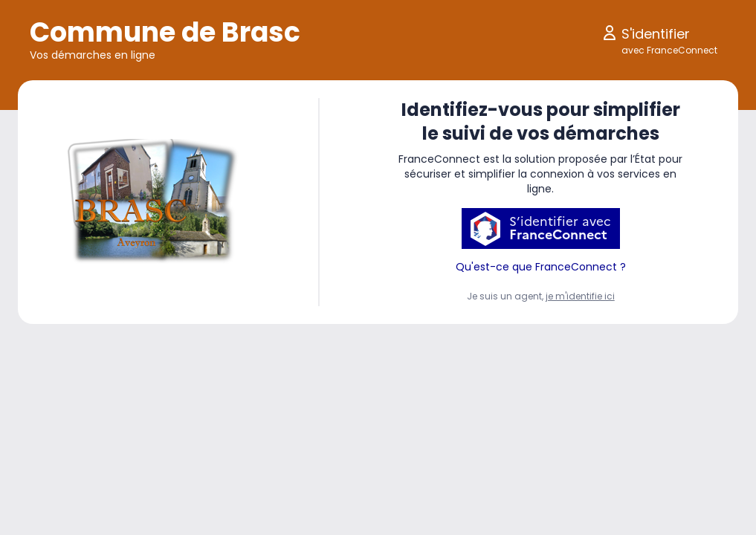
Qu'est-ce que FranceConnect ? (541, 267)
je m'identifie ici (580, 296)
